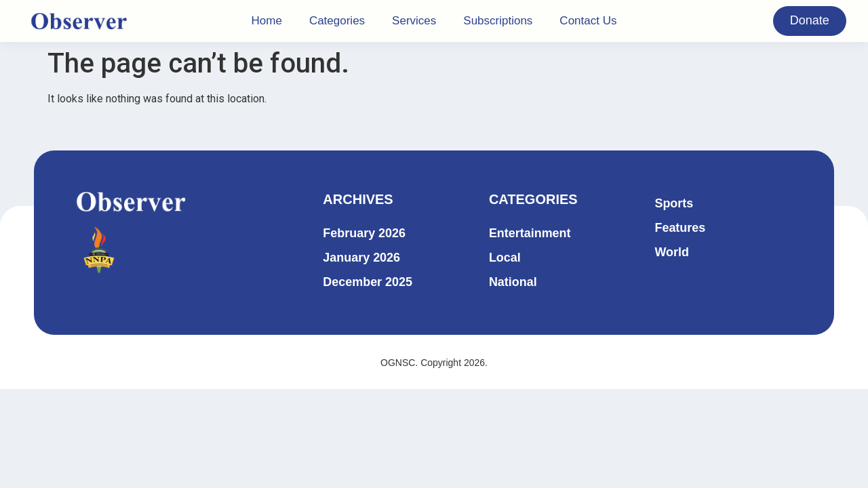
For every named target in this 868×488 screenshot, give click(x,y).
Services (414, 21)
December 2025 (368, 282)
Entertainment (530, 233)
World (672, 252)
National (513, 282)
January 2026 (361, 258)
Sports (674, 203)
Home (267, 21)
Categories (337, 21)
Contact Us (588, 21)
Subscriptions (498, 21)
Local (505, 258)
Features (680, 228)
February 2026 (364, 233)
